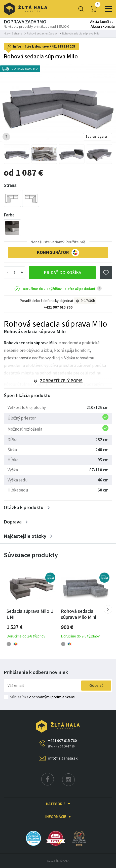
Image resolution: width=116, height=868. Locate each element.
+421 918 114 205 (62, 47)
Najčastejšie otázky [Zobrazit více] (25, 536)
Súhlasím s (43, 697)
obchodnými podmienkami (52, 697)
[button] (108, 609)
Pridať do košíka (62, 273)
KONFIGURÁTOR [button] (58, 253)
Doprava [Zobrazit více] (13, 522)
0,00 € (93, 9)
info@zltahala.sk (63, 758)
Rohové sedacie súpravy (42, 34)
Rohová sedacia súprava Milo (81, 34)
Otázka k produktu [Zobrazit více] (24, 508)
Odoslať (96, 686)
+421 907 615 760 (58, 307)
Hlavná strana (13, 34)
